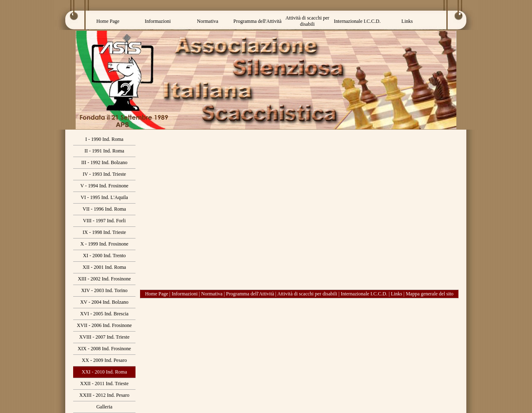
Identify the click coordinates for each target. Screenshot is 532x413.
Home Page (157, 294)
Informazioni (185, 294)
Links (396, 294)
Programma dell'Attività (250, 294)
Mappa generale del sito (430, 294)
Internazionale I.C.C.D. (364, 294)
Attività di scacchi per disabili (307, 294)
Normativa (212, 294)
